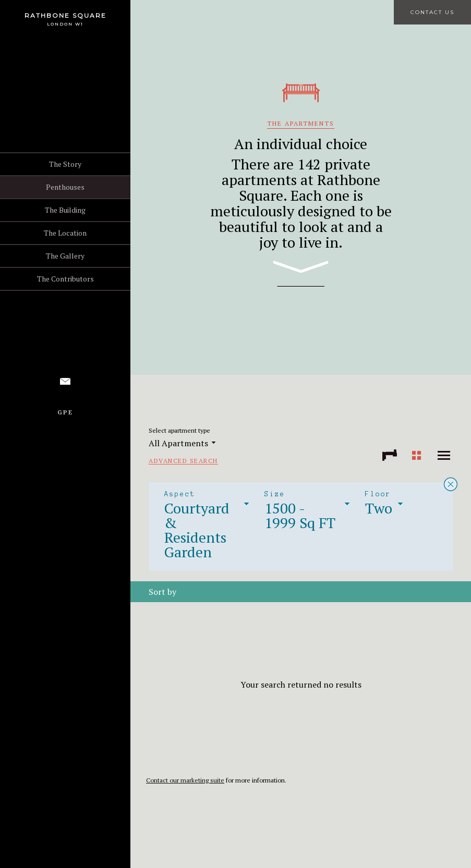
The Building (65, 210)
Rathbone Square (65, 15)
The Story (65, 164)
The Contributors (65, 279)
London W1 (65, 24)
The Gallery (65, 256)
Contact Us (432, 12)
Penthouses (65, 187)
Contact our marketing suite (185, 780)
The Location (65, 233)
